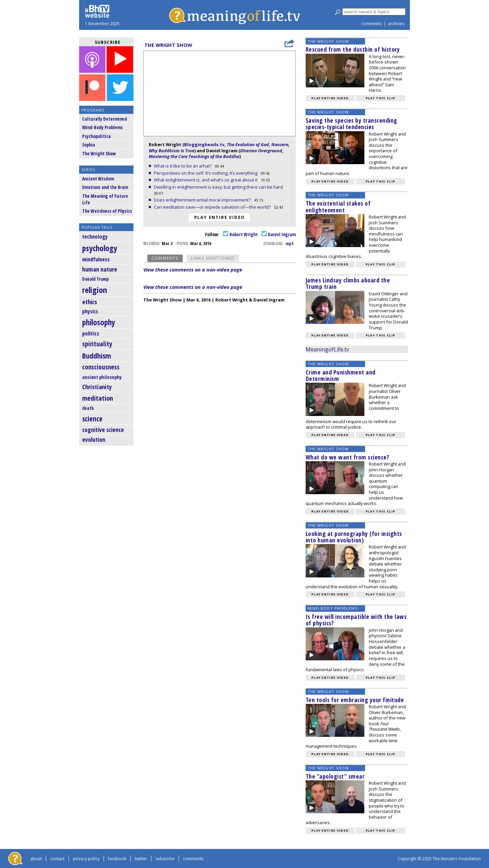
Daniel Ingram (279, 234)
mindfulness (96, 259)
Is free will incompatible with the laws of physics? (356, 620)
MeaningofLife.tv (327, 349)
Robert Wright (240, 234)
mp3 (289, 243)
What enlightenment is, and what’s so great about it (206, 180)
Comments (165, 258)
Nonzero (280, 144)
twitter (141, 859)
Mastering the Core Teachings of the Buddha (194, 156)
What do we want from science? (348, 457)
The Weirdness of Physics (107, 211)
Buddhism (97, 356)
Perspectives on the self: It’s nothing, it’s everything (206, 173)
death (88, 408)
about (36, 859)
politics (91, 333)
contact (57, 859)
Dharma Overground (261, 151)
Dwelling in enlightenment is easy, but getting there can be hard (219, 187)
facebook (117, 859)
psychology (100, 248)
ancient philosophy (102, 377)
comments (372, 24)
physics (90, 311)
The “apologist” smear (335, 776)
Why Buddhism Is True (171, 151)
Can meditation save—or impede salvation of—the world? (213, 207)
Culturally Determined (105, 119)
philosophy (99, 322)
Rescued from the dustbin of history (353, 49)
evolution (94, 440)
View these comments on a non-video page (193, 270)
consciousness (101, 367)
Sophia (89, 145)
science (92, 419)
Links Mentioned (213, 258)
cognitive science (103, 430)
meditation (98, 398)
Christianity (97, 387)
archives (396, 24)
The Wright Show (99, 153)
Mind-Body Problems (103, 127)
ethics (90, 302)
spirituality (97, 344)
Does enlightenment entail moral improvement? (203, 200)
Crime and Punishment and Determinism (341, 375)
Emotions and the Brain (105, 187)
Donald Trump (95, 279)
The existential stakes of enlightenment (338, 206)
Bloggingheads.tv (204, 144)
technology (95, 237)
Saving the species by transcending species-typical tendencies (351, 124)
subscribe (165, 859)
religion (95, 290)
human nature (100, 269)
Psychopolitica (96, 136)
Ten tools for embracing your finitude (355, 700)
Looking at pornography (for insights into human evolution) (354, 537)
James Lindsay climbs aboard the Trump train (348, 283)
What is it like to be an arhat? (183, 166)
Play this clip (381, 98)
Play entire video (220, 217)
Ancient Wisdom (98, 179)
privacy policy (86, 859)
